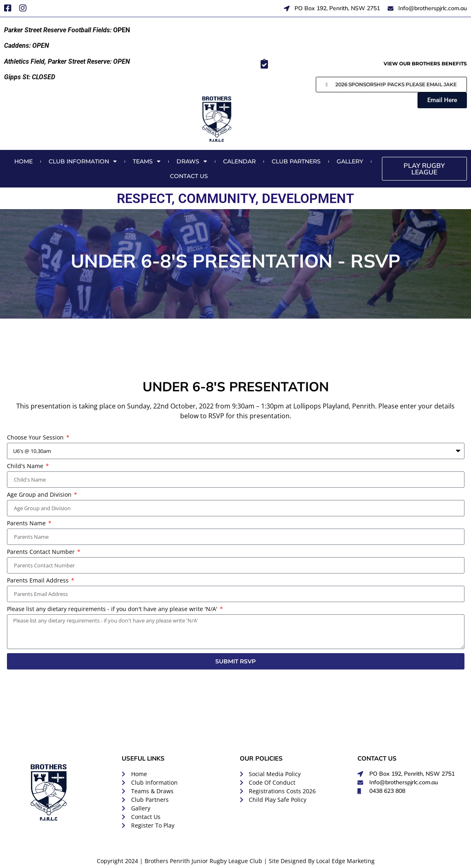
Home (23, 161)
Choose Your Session (36, 438)
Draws (192, 161)
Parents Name (27, 524)
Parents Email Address (39, 581)
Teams (147, 161)
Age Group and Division (40, 495)
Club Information (83, 161)
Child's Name (26, 466)
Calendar (239, 161)
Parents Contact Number (42, 552)
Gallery (350, 161)
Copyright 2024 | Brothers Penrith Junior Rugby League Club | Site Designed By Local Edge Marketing (236, 861)
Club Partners (296, 161)
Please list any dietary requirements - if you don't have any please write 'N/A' (113, 609)
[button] (391, 85)
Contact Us (189, 176)
